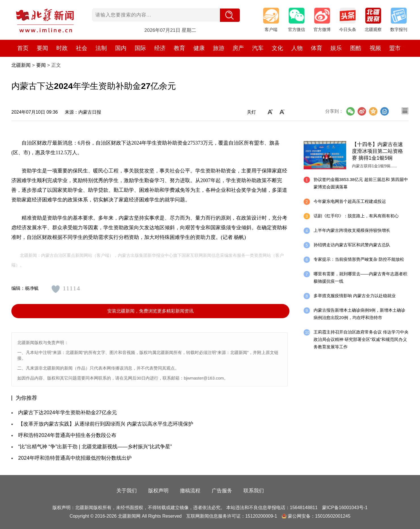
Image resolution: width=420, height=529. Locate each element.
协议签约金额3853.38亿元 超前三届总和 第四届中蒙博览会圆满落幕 (361, 183)
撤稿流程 (190, 491)
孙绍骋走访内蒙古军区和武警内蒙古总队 (352, 245)
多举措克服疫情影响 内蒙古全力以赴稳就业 (355, 296)
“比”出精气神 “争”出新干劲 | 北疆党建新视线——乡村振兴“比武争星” (95, 447)
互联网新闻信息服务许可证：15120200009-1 (232, 516)
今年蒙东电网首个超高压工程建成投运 (350, 201)
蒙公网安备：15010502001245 (319, 516)
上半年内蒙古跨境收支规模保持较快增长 (352, 230)
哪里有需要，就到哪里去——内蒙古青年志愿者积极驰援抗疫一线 (360, 277)
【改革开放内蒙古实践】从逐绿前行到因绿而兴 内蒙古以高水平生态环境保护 (106, 424)
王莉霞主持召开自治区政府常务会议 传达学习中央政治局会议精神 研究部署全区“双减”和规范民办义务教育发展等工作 (361, 339)
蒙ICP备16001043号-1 (345, 508)
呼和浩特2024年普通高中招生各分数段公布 (67, 435)
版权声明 (158, 491)
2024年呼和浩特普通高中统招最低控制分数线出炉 (75, 458)
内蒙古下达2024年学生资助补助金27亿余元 (68, 413)
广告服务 (222, 491)
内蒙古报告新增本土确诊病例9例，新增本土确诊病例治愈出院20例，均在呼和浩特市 (359, 314)
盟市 (395, 48)
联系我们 (254, 491)
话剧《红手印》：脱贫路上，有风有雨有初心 (356, 216)
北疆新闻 (21, 65)
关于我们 (127, 491)
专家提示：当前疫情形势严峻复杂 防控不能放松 (359, 259)
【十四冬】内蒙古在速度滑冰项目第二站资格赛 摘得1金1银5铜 (377, 151)
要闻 (41, 65)
